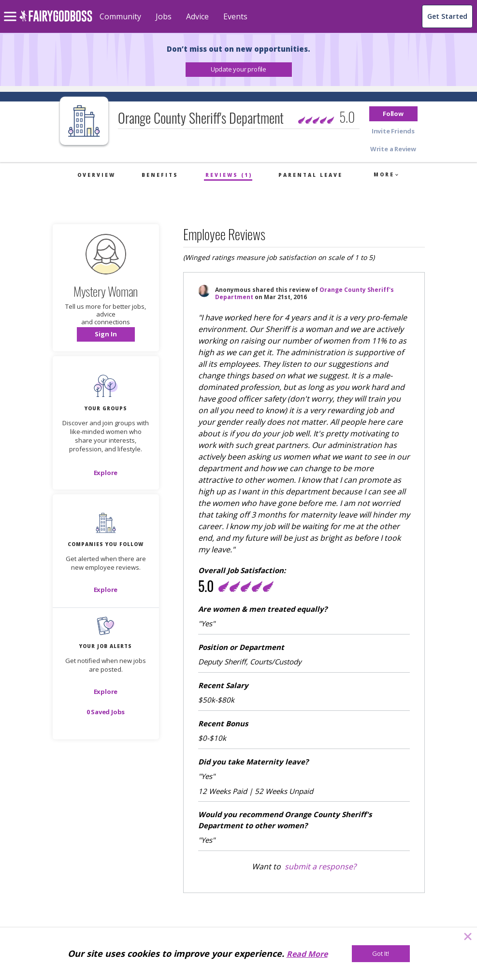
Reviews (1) (229, 175)
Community (120, 16)
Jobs (164, 16)
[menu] (12, 9)
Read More (307, 954)
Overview (96, 175)
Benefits (160, 175)
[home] (56, 22)
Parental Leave (311, 175)
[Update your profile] (239, 70)
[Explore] (106, 473)
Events (235, 16)
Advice (197, 16)
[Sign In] (106, 334)
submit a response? (320, 866)
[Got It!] (381, 954)
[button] (239, 70)
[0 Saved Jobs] (106, 712)
